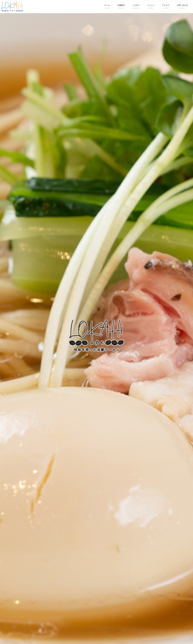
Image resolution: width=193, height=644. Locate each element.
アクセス (166, 7)
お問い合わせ (182, 7)
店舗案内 (121, 7)
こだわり (136, 7)
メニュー (151, 7)
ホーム (107, 7)
